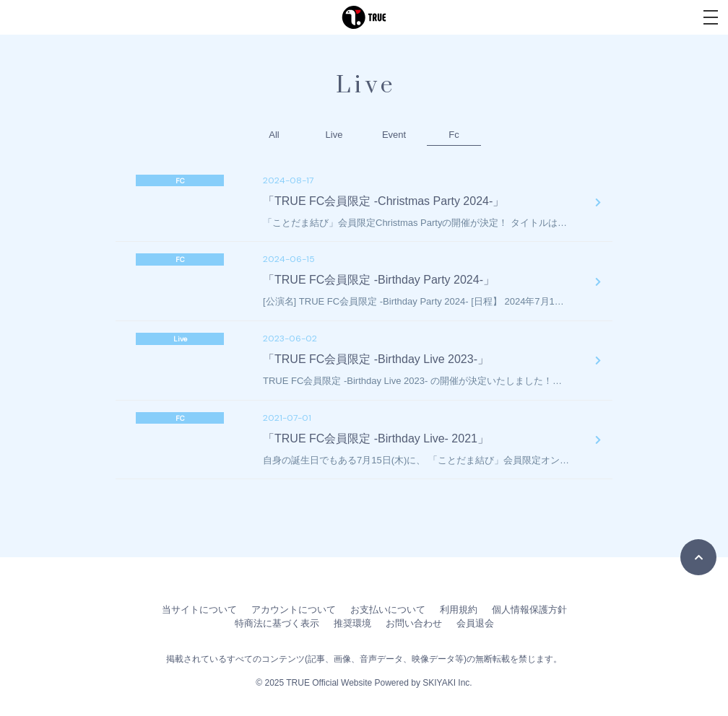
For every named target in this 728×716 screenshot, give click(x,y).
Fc (454, 135)
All (274, 135)
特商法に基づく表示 (277, 623)
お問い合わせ (414, 623)
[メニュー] (711, 17)
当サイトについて (199, 610)
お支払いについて (388, 610)
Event (394, 135)
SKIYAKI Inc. (447, 683)
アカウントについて (294, 610)
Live (334, 135)
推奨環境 (352, 623)
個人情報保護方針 (529, 610)
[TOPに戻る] (698, 557)
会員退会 (475, 623)
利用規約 (459, 610)
